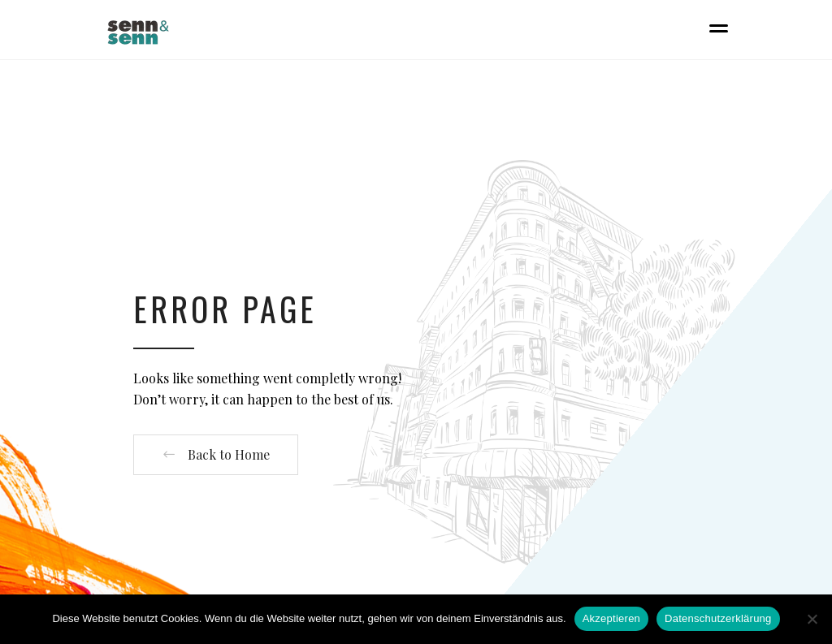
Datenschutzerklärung (718, 618)
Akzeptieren (611, 618)
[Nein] (812, 619)
